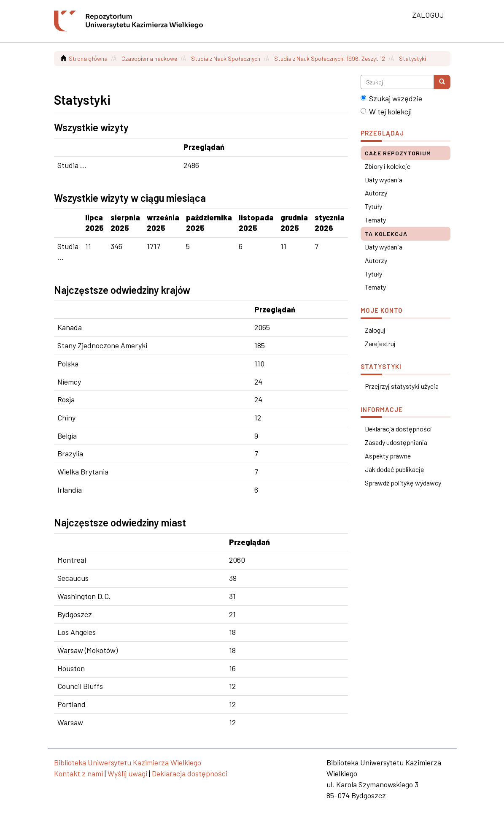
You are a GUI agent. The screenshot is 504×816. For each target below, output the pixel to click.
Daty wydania (384, 180)
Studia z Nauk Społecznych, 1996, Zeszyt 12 (330, 58)
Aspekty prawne (388, 456)
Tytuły (373, 206)
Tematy (375, 220)
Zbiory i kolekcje (388, 166)
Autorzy (376, 193)
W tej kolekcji (386, 111)
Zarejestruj (380, 343)
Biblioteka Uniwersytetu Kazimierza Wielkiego (128, 762)
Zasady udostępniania (396, 442)
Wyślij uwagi (127, 773)
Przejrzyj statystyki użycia (402, 386)
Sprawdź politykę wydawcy (403, 483)
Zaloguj (375, 330)
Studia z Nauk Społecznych (226, 58)
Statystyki (412, 58)
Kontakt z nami (78, 773)
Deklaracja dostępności (398, 429)
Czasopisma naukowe (149, 58)
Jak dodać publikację (395, 469)
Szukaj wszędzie (391, 98)
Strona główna (88, 58)
